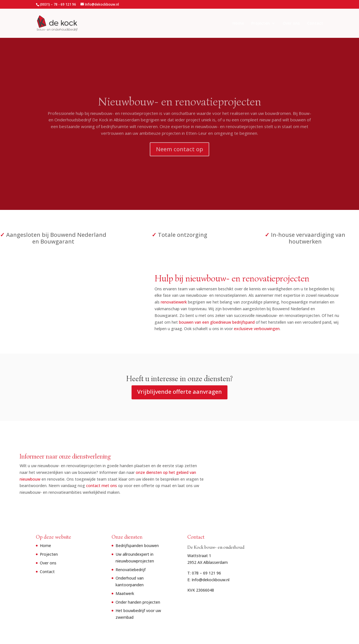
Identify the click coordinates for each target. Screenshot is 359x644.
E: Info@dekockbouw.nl (208, 580)
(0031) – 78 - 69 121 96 (58, 4)
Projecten (261, 24)
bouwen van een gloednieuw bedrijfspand (181, 322)
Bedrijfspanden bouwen (137, 545)
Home (238, 24)
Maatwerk (125, 593)
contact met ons (132, 486)
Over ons (291, 24)
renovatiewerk (138, 302)
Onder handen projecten (138, 602)
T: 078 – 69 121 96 (204, 573)
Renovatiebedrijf (131, 570)
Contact (315, 24)
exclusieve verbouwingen (221, 329)
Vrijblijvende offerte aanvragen (179, 392)
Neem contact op (179, 153)
